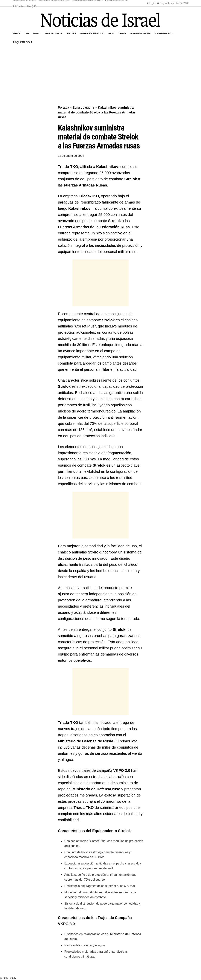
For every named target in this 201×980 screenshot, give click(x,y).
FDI (27, 33)
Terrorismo (53, 33)
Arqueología (22, 42)
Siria (112, 33)
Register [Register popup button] (163, 3)
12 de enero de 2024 (71, 156)
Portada (64, 108)
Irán (123, 33)
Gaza (37, 33)
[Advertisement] (100, 74)
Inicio (17, 33)
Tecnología (164, 33)
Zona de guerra (92, 33)
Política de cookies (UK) (25, 6)
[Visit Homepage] (100, 20)
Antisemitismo (140, 33)
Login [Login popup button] (151, 3)
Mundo (71, 33)
